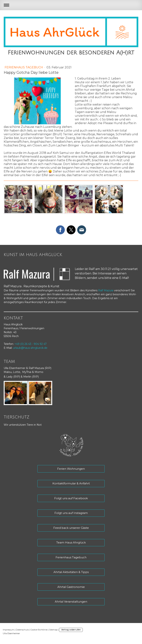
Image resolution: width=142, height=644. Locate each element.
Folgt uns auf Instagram (71, 513)
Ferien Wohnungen (71, 469)
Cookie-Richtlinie (39, 630)
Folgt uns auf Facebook (71, 498)
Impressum (8, 630)
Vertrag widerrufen (71, 630)
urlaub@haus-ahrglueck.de (30, 348)
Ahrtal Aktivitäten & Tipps (71, 572)
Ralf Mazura (106, 290)
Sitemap (53, 630)
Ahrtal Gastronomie (71, 587)
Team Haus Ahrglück (71, 542)
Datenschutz (22, 630)
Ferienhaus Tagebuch (24, 67)
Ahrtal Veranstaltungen (71, 602)
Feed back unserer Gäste (71, 528)
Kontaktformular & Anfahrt (71, 483)
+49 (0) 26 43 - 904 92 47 (31, 344)
